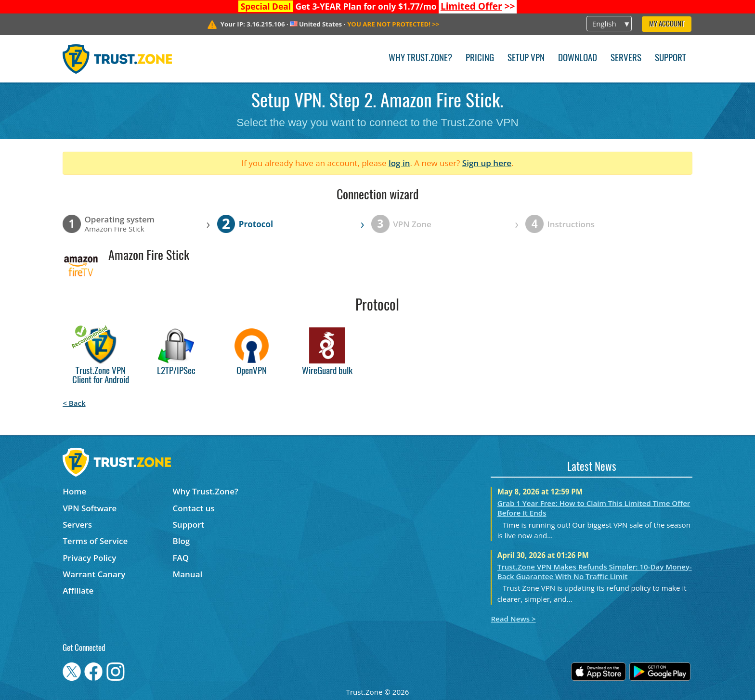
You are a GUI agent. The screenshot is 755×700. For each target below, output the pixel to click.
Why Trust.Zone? (420, 58)
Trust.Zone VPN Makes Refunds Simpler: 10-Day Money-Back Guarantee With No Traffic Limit (595, 571)
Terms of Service (95, 541)
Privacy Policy (89, 558)
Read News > (513, 619)
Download (578, 58)
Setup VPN (526, 58)
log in (399, 163)
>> (478, 6)
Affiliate (78, 590)
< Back (74, 403)
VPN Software (90, 508)
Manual (188, 574)
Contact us (194, 508)
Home (74, 491)
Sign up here (487, 163)
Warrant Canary (94, 574)
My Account (667, 24)
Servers (626, 58)
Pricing (480, 58)
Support (670, 58)
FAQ (181, 558)
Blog (182, 541)
